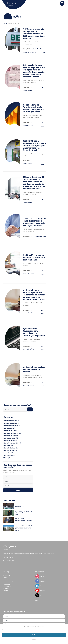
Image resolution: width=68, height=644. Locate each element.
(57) (10, 428)
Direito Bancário (38, 49)
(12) (12, 443)
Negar (34, 640)
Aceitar (34, 635)
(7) (10, 440)
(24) (11, 421)
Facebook (40, 581)
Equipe (5, 578)
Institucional (36, 236)
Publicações (7, 584)
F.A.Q (37, 600)
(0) (9, 455)
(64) (11, 448)
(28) (10, 450)
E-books (6, 590)
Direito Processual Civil (29, 52)
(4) (11, 423)
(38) (12, 433)
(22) (12, 436)
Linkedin (40, 586)
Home (5, 23)
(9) (10, 431)
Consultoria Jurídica (28, 273)
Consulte (6, 588)
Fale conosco (7, 586)
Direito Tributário (28, 125)
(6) (11, 438)
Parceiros (6, 580)
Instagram (43, 576)
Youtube (43, 590)
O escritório (7, 575)
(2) (12, 426)
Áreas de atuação (9, 582)
